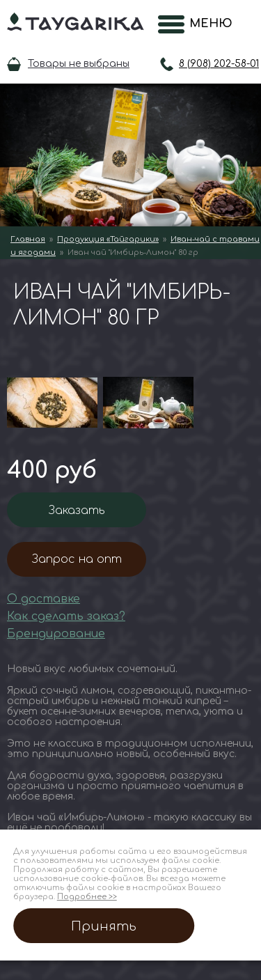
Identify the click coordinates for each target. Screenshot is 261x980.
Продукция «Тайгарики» (108, 239)
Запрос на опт (77, 559)
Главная (28, 239)
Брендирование (56, 634)
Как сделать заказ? (66, 616)
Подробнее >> (87, 897)
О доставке (43, 599)
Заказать (77, 511)
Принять (104, 926)
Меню (207, 24)
